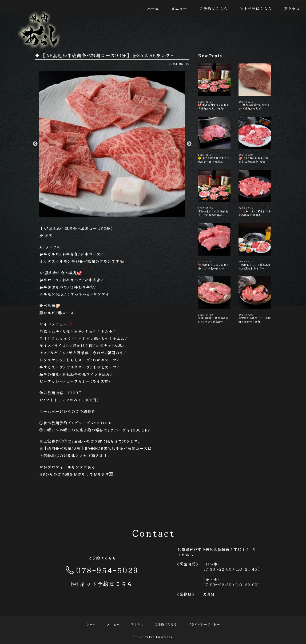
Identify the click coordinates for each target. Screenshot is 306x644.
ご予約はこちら (213, 8)
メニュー (179, 8)
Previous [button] (35, 144)
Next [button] (189, 144)
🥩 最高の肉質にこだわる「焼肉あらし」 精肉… (214, 87)
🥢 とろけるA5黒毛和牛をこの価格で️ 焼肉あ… (255, 193)
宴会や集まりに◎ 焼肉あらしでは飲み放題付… (214, 193)
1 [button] (108, 214)
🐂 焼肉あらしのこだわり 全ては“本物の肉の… (214, 247)
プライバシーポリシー (204, 624)
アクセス (292, 8)
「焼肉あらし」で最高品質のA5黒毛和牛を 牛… (255, 247)
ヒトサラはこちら (256, 8)
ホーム (153, 8)
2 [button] (116, 214)
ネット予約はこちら (102, 583)
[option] (112, 144)
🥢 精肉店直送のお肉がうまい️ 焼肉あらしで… (255, 87)
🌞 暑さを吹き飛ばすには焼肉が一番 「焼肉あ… (214, 140)
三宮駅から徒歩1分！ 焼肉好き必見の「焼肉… (255, 300)
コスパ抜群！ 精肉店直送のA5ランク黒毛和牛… (214, 300)
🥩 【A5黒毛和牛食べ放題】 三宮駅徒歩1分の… (255, 140)
